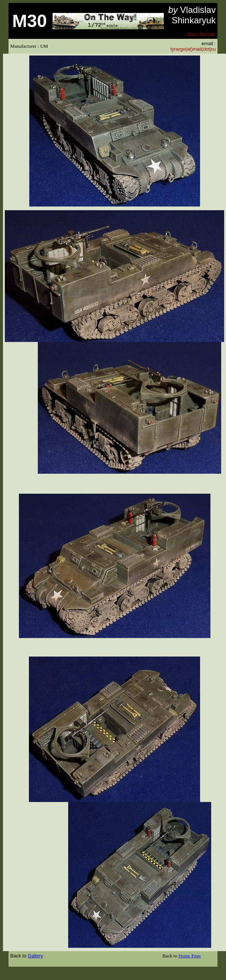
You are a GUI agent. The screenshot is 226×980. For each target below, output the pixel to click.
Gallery (35, 956)
